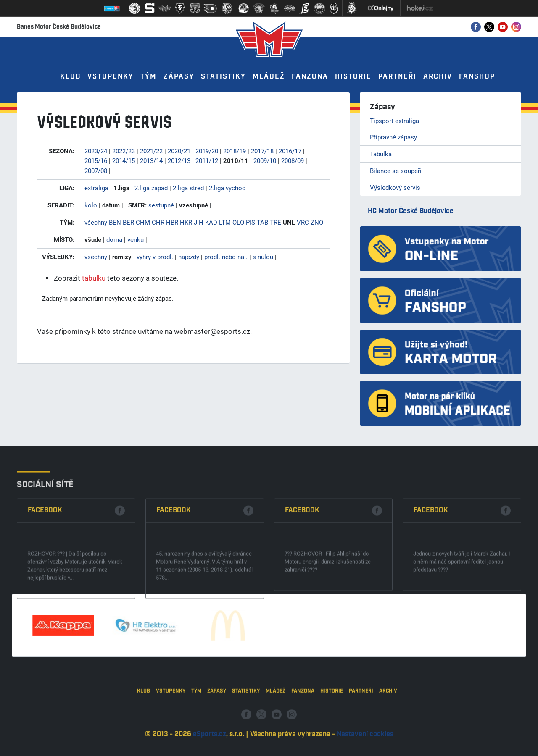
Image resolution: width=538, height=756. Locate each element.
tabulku (94, 278)
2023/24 (96, 151)
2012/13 (179, 160)
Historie (353, 77)
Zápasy (179, 77)
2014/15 (124, 160)
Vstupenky (111, 77)
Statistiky (223, 77)
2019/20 (207, 151)
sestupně (161, 205)
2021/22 (151, 151)
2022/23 (124, 151)
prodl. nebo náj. (226, 257)
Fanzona (310, 77)
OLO (238, 222)
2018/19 (235, 151)
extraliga (96, 188)
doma (114, 239)
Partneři (397, 77)
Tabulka (381, 154)
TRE (276, 222)
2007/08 (96, 171)
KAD (211, 222)
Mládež (269, 77)
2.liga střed (188, 188)
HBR (172, 222)
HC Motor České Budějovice (411, 211)
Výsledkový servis (395, 187)
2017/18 (262, 151)
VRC (303, 222)
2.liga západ (151, 188)
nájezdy (189, 257)
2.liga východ (227, 188)
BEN (115, 222)
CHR (158, 222)
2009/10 (265, 160)
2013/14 (151, 160)
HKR (186, 222)
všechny (96, 222)
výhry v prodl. (155, 257)
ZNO (317, 222)
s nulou (263, 257)
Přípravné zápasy (393, 137)
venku (136, 239)
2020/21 (179, 151)
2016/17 (290, 151)
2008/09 (293, 160)
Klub (70, 77)
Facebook (45, 572)
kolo (91, 205)
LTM (225, 222)
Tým (149, 77)
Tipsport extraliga (394, 121)
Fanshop (477, 77)
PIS (251, 222)
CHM (143, 222)
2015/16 (96, 160)
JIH (199, 222)
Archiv (438, 77)
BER (128, 222)
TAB (262, 222)
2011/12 (207, 160)
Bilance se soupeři (396, 171)
